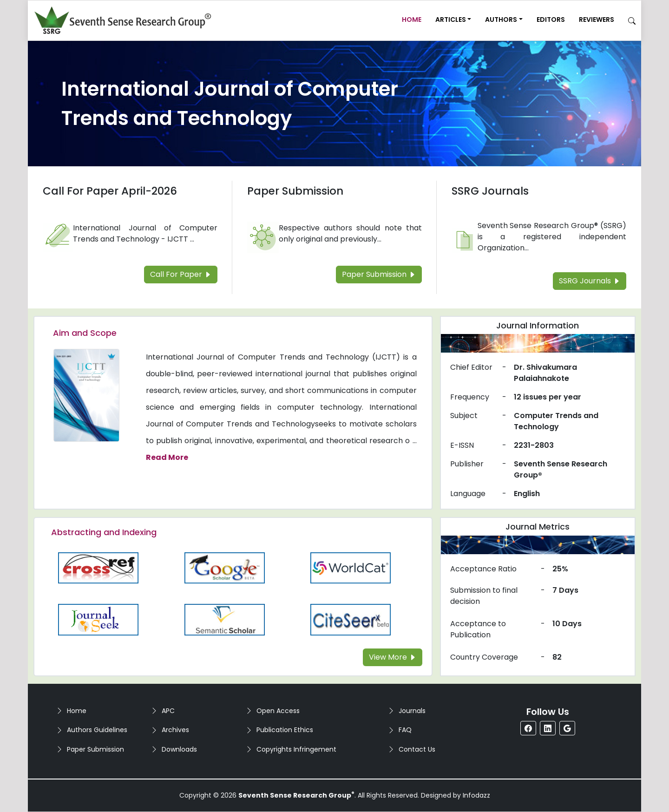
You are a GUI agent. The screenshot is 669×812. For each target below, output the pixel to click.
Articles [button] (451, 20)
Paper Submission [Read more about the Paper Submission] (295, 191)
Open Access (278, 711)
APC (168, 711)
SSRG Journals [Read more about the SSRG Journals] (490, 191)
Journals (412, 711)
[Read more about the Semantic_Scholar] (225, 619)
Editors (551, 20)
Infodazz (476, 795)
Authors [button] (501, 20)
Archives (175, 730)
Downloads (179, 749)
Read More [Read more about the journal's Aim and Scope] (167, 457)
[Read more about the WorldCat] (351, 567)
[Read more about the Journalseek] (98, 619)
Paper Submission (95, 749)
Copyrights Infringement (296, 749)
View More (393, 657)
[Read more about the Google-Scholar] (225, 567)
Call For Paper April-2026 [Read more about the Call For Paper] (110, 191)
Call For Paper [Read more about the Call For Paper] (181, 274)
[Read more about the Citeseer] (351, 619)
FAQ (405, 730)
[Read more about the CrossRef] (98, 567)
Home (412, 20)
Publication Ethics (285, 730)
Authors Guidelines (97, 730)
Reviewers (597, 20)
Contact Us (417, 749)
